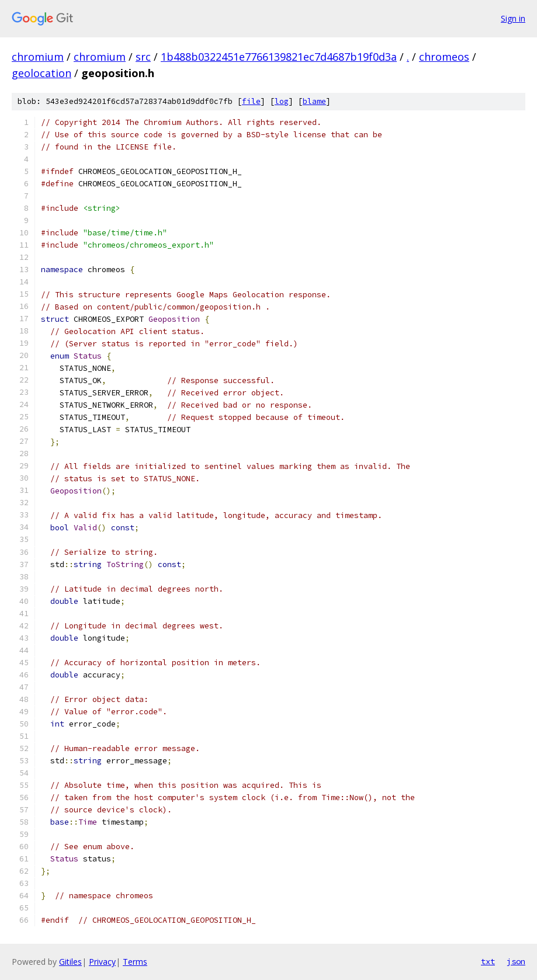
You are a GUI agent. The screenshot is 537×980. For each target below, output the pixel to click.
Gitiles (70, 962)
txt (488, 961)
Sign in (513, 18)
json (516, 961)
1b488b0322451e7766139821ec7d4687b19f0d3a (279, 57)
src (143, 57)
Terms (135, 962)
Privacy (102, 962)
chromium (38, 57)
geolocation (41, 73)
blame (314, 101)
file (251, 101)
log (282, 101)
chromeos (444, 57)
